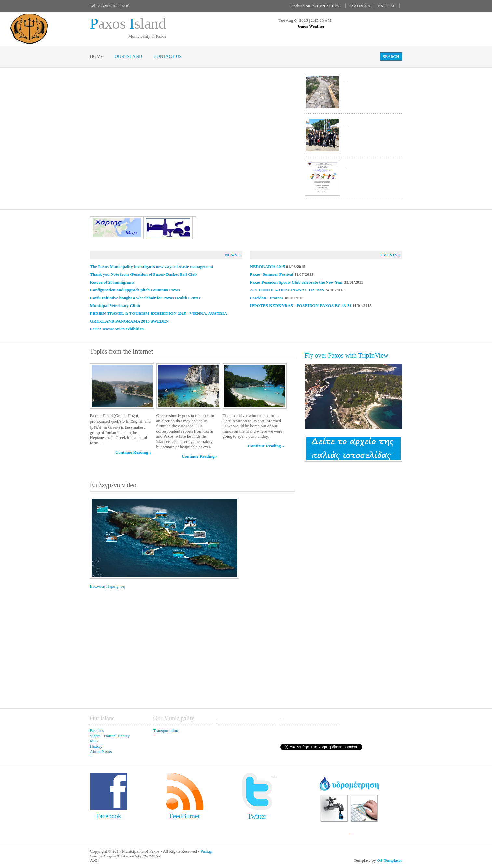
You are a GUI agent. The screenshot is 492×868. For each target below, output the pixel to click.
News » (233, 255)
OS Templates (390, 860)
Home (97, 56)
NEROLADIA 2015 (268, 267)
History (96, 746)
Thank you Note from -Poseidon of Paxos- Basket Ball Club (144, 274)
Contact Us (167, 56)
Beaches (97, 731)
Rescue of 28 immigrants (112, 282)
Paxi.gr (207, 851)
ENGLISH (387, 6)
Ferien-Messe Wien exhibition (117, 329)
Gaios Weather (311, 26)
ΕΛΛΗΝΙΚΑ (359, 6)
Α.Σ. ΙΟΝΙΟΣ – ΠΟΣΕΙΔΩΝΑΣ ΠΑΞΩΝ (287, 290)
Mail (126, 6)
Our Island (128, 56)
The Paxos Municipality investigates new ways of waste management (152, 267)
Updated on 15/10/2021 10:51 (316, 6)
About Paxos (101, 751)
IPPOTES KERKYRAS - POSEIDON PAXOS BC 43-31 (301, 306)
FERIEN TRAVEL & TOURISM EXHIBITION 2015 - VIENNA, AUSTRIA (159, 313)
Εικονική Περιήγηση (121, 543)
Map (94, 741)
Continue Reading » (133, 452)
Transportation (166, 731)
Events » (391, 255)
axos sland (128, 24)
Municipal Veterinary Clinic (115, 306)
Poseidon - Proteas (267, 298)
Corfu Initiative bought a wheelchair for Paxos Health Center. (146, 298)
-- (92, 757)
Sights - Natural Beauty (110, 736)
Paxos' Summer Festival (272, 274)
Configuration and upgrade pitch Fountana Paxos (135, 290)
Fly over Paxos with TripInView (347, 355)
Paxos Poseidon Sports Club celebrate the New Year (297, 282)
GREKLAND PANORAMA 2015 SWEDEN (130, 321)
